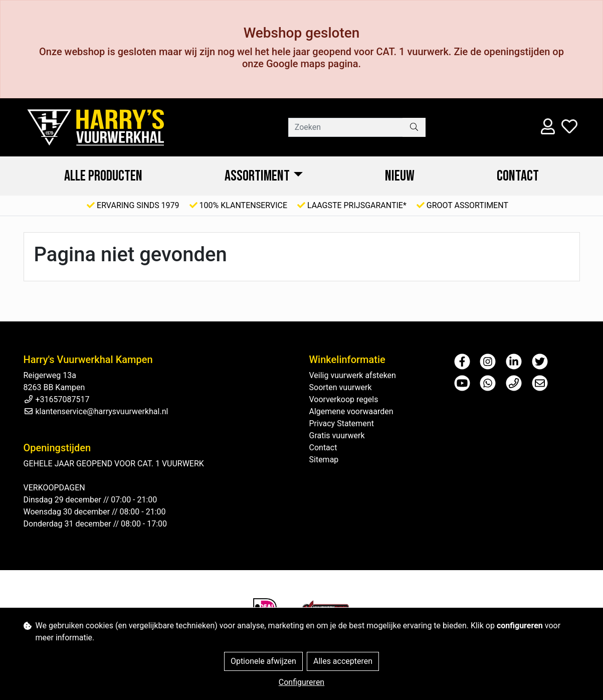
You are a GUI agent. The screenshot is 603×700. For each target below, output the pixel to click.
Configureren (301, 682)
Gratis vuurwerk (337, 435)
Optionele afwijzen (263, 661)
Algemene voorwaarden (351, 411)
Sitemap (324, 460)
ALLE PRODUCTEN (103, 176)
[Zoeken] (346, 127)
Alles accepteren (343, 661)
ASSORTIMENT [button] (257, 176)
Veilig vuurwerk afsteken (353, 375)
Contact (518, 176)
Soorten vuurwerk (341, 387)
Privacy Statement (342, 423)
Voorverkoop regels (344, 399)
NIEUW (400, 176)
